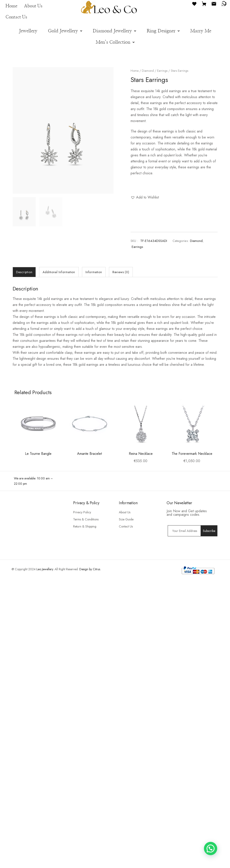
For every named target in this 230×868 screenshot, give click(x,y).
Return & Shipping (85, 598)
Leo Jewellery (45, 641)
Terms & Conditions (86, 591)
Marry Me (201, 31)
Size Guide (126, 591)
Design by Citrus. (90, 641)
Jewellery (28, 31)
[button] (65, 31)
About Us (33, 6)
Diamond (148, 71)
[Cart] (204, 3)
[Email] (214, 3)
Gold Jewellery (65, 31)
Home (11, 6)
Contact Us (16, 17)
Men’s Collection (115, 42)
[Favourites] (194, 3)
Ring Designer (163, 31)
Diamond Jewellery (114, 31)
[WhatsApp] (224, 3)
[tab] (24, 272)
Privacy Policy (82, 584)
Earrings (162, 71)
